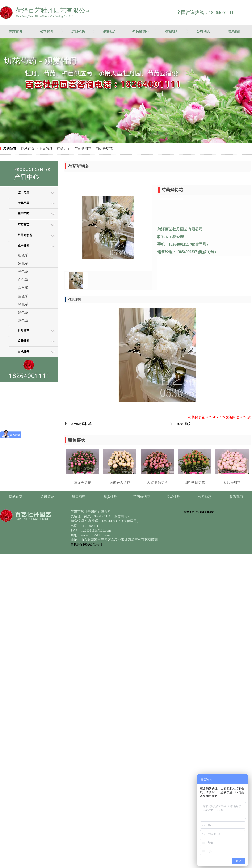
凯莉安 (186, 424)
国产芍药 (24, 214)
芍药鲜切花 (141, 31)
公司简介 (47, 31)
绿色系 (23, 304)
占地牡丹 (24, 352)
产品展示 (63, 149)
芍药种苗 (24, 225)
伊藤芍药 (24, 203)
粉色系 (23, 272)
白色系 (23, 280)
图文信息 (46, 149)
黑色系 (23, 312)
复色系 (23, 321)
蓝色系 (23, 296)
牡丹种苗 (24, 330)
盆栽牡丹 (172, 31)
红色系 (23, 255)
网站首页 (16, 31)
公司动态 (203, 31)
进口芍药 (78, 31)
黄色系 (23, 288)
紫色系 (23, 263)
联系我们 (235, 31)
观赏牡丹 (109, 31)
